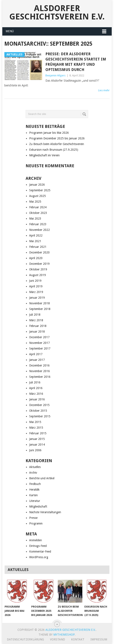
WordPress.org (39, 557)
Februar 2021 (38, 247)
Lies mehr (104, 90)
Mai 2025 (35, 202)
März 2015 (36, 428)
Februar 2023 (38, 224)
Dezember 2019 (39, 264)
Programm (36, 523)
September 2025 (40, 190)
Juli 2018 (35, 315)
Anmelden (36, 540)
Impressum (99, 639)
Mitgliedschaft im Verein (44, 155)
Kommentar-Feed (40, 551)
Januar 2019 (37, 298)
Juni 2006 (35, 450)
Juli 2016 (35, 382)
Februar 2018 (38, 326)
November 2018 (39, 303)
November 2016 (39, 371)
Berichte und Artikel (42, 478)
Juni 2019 (35, 281)
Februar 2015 (38, 433)
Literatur (35, 501)
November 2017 (39, 343)
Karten (33, 495)
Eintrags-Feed (38, 546)
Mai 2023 (35, 219)
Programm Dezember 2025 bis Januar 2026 (57, 138)
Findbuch (35, 484)
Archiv (33, 473)
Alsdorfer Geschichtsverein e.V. (57, 12)
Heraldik (34, 490)
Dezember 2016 (39, 365)
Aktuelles (35, 467)
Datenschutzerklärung (25, 639)
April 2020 (36, 258)
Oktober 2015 (38, 411)
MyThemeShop (64, 635)
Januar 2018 (37, 332)
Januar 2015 (37, 439)
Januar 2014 (37, 445)
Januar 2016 (37, 399)
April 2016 (36, 388)
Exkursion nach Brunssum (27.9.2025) (54, 150)
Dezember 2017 (39, 337)
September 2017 (40, 348)
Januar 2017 (37, 360)
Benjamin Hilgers (55, 75)
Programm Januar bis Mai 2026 (49, 133)
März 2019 (36, 292)
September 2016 (40, 377)
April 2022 (36, 235)
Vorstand (58, 639)
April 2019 (36, 286)
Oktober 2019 (38, 269)
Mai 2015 (35, 422)
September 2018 (40, 309)
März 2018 (36, 320)
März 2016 (36, 394)
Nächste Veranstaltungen (45, 512)
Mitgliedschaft (38, 506)
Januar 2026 (37, 185)
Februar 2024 (38, 207)
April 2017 (36, 354)
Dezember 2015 (39, 405)
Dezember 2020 (39, 252)
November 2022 (39, 230)
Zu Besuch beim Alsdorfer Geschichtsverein (57, 144)
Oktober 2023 (38, 213)
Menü (10, 31)
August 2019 (38, 275)
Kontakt (78, 639)
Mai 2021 (35, 241)
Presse (33, 518)
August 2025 (38, 196)
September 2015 (40, 416)
